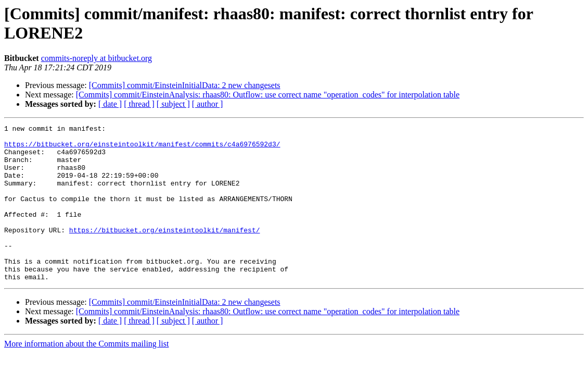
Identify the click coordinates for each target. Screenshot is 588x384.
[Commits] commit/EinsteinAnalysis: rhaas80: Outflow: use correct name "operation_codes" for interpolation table (268, 95)
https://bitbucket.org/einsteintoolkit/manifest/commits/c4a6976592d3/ (142, 148)
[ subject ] (173, 104)
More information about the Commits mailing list (86, 375)
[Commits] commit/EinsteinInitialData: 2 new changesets (185, 85)
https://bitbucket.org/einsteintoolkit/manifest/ (165, 252)
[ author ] (208, 104)
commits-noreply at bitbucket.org (97, 58)
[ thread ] (139, 104)
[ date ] (110, 104)
